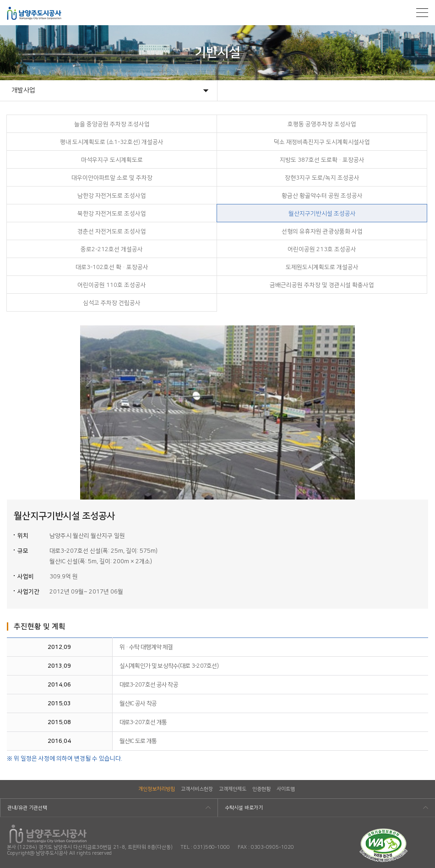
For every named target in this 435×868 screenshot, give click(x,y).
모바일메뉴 (422, 13)
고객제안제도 (233, 789)
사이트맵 (286, 789)
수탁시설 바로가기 (244, 808)
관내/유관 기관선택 (27, 808)
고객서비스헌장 (197, 789)
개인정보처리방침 (157, 789)
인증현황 (261, 789)
